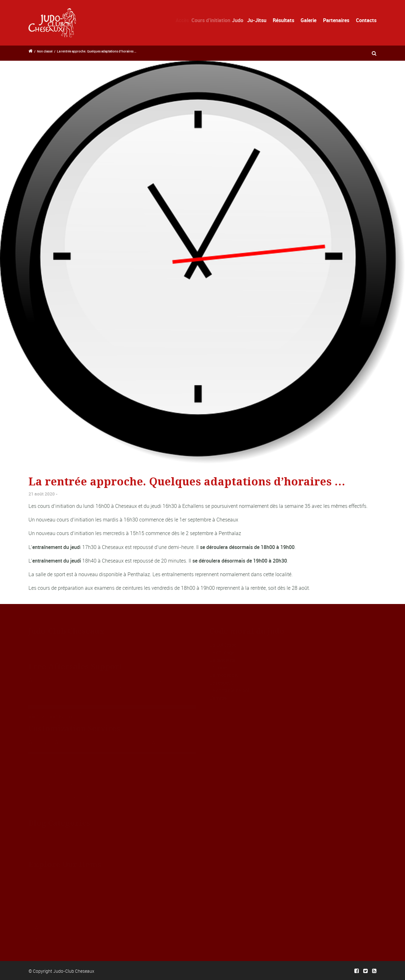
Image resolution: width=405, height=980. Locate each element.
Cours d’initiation (214, 20)
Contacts (366, 20)
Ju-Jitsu (259, 20)
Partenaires (336, 20)
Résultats (283, 20)
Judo (242, 20)
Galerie (308, 20)
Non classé (45, 51)
